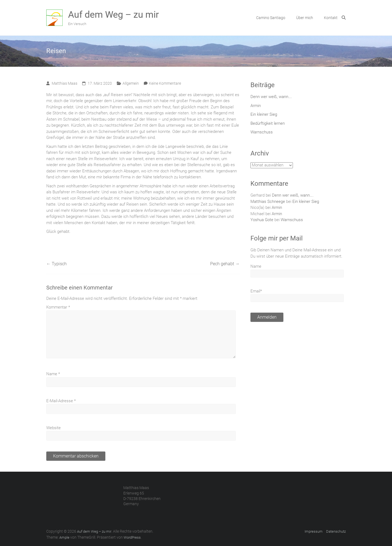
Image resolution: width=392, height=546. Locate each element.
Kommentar (58, 307)
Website (53, 428)
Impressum (314, 531)
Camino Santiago (271, 18)
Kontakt (331, 18)
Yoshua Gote (262, 220)
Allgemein (131, 83)
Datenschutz (336, 531)
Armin (256, 106)
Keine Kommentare (165, 83)
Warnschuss (262, 132)
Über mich (305, 18)
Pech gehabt (225, 264)
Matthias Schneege (268, 202)
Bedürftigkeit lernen (268, 123)
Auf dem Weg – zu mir (114, 14)
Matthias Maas (65, 83)
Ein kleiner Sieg (264, 114)
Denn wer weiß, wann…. (271, 97)
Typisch (56, 264)
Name (53, 374)
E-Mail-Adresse (61, 401)
